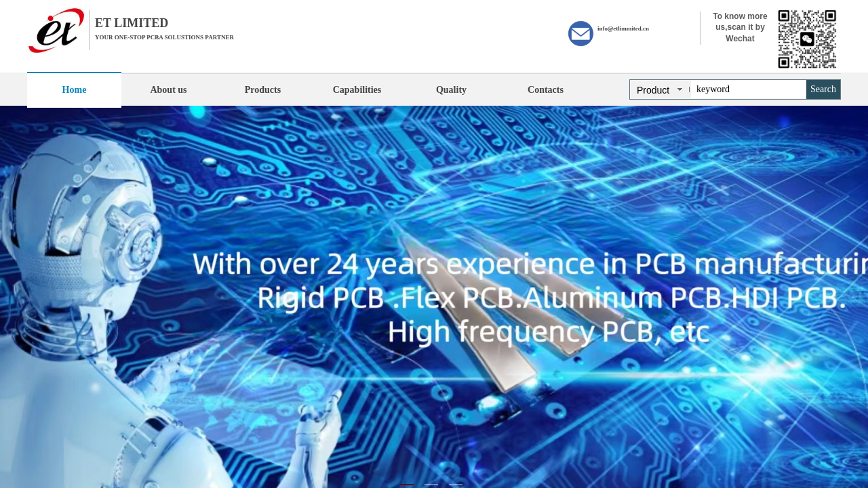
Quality (451, 90)
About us (168, 90)
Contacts (546, 90)
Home (75, 90)
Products (263, 90)
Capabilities (357, 90)
